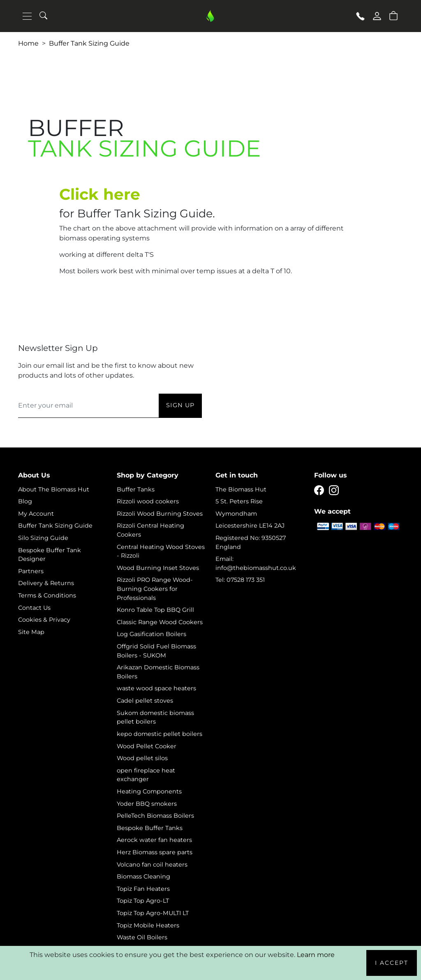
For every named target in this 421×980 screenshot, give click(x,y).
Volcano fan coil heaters (152, 865)
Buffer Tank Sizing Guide (89, 43)
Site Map (31, 632)
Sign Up (180, 405)
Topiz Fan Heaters (143, 889)
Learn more (316, 955)
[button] (393, 15)
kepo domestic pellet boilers (160, 734)
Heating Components (149, 791)
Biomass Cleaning (143, 876)
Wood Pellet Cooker (147, 746)
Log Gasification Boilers (152, 634)
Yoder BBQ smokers (147, 804)
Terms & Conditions (47, 595)
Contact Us (34, 608)
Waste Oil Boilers (142, 937)
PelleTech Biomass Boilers (155, 816)
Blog (25, 501)
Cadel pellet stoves (145, 701)
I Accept (392, 963)
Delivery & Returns (46, 583)
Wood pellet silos (142, 758)
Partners (31, 571)
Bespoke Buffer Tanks (150, 828)
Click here (100, 194)
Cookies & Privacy (44, 620)
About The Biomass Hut (54, 489)
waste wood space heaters (156, 688)
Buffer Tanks (136, 489)
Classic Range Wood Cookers (160, 622)
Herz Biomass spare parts (155, 852)
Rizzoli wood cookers (148, 501)
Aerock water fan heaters (154, 840)
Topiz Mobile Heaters (148, 925)
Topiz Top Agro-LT (143, 901)
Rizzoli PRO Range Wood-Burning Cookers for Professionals (155, 589)
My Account (36, 514)
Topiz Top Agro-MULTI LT (153, 913)
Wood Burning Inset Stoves (158, 568)
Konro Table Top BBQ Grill (155, 610)
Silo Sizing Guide (43, 538)
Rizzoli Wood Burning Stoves (160, 514)
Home (28, 43)
